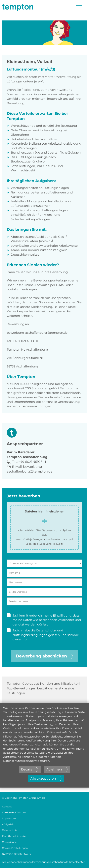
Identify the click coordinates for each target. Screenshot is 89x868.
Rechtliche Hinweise (14, 836)
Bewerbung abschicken (45, 656)
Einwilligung (62, 615)
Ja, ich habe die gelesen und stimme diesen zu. (43, 635)
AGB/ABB (8, 824)
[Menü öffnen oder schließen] (79, 7)
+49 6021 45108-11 (32, 462)
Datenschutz (10, 830)
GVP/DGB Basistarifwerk (16, 854)
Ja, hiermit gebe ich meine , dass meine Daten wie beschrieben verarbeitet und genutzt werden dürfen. (44, 620)
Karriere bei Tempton (15, 812)
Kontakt (7, 807)
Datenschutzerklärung (18, 761)
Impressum (9, 818)
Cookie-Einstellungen (15, 848)
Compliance (9, 842)
